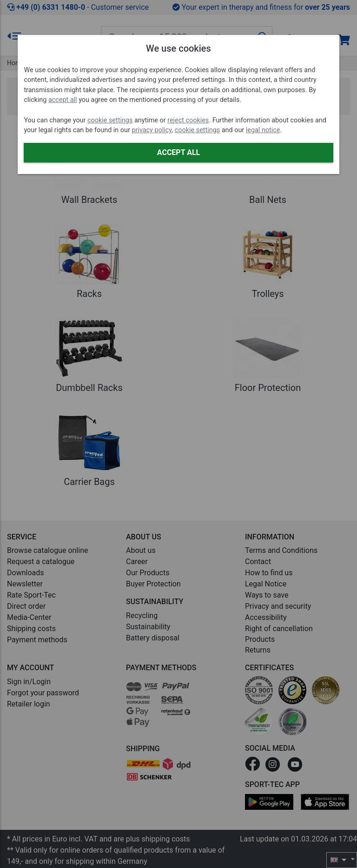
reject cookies (188, 120)
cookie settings (110, 120)
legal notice (263, 130)
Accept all (178, 152)
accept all (63, 100)
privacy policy (152, 130)
